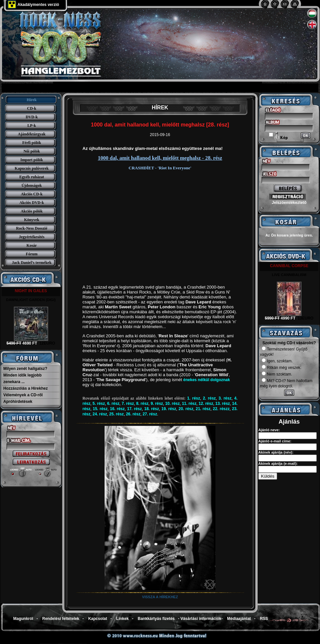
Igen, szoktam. (277, 361)
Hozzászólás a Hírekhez (26, 388)
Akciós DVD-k (32, 203)
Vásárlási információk (201, 619)
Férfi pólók (32, 143)
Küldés (268, 476)
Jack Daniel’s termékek (32, 263)
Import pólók (32, 160)
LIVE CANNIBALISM (289, 275)
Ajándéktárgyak (32, 134)
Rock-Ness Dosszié (32, 228)
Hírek (32, 100)
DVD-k (32, 117)
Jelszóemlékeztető (289, 203)
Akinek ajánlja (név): (276, 452)
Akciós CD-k (32, 194)
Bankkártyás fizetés (156, 619)
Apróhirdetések (18, 402)
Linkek (122, 619)
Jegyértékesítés (32, 237)
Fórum (32, 254)
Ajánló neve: (269, 430)
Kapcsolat (97, 619)
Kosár (32, 245)
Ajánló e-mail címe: (275, 441)
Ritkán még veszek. (282, 368)
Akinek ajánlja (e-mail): (278, 463)
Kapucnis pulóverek (32, 168)
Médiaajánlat (239, 619)
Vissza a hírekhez (160, 597)
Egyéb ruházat (32, 177)
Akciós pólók (32, 211)
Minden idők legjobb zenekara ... (22, 378)
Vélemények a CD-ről (23, 395)
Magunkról (23, 619)
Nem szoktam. (277, 374)
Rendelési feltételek (61, 619)
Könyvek (32, 220)
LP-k (32, 126)
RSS (264, 619)
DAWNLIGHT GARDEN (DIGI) (31, 300)
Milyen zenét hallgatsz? (25, 369)
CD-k (32, 108)
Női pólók (32, 151)
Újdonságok (32, 185)
